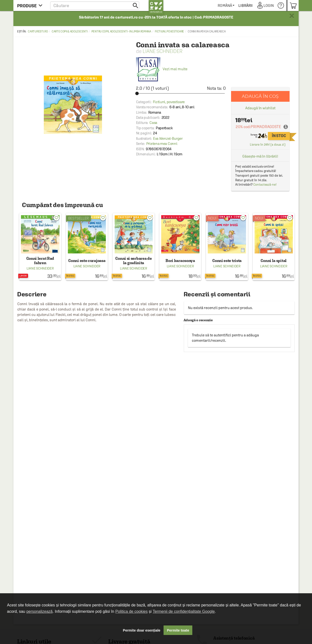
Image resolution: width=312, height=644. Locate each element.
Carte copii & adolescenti (70, 31)
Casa (153, 123)
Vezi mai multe (162, 69)
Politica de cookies (132, 611)
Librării (247, 5)
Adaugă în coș (260, 96)
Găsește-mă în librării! (260, 156)
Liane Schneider (162, 51)
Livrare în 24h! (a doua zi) (268, 145)
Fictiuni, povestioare (169, 31)
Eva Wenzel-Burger (168, 138)
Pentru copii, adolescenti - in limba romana (121, 31)
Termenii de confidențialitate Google (184, 611)
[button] (95, 5)
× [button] (292, 16)
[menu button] (31, 5)
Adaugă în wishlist (260, 108)
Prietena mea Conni (162, 144)
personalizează (39, 611)
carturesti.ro (38, 31)
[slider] (181, 93)
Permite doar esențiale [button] (142, 630)
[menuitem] (228, 5)
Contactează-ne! (265, 185)
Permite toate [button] (178, 630)
